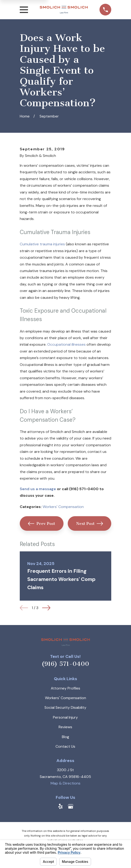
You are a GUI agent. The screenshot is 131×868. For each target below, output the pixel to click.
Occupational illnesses (66, 344)
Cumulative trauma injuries (42, 244)
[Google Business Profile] (71, 806)
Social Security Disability (65, 707)
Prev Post (42, 524)
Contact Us (65, 746)
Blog (65, 737)
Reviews (65, 727)
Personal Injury (65, 717)
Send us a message (38, 489)
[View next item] (46, 608)
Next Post (90, 524)
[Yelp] (60, 806)
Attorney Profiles (65, 688)
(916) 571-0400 (65, 664)
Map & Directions (65, 783)
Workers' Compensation (63, 507)
